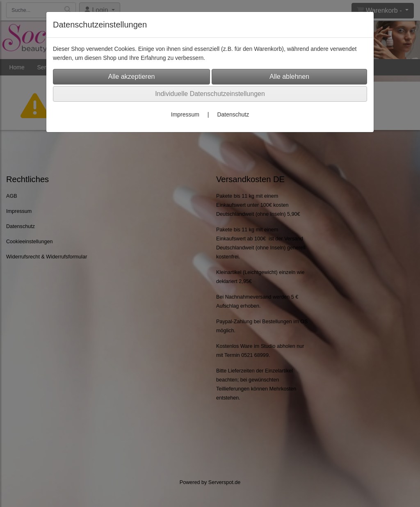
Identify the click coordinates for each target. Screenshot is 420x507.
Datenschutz (233, 114)
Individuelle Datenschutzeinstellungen (210, 94)
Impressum (185, 114)
